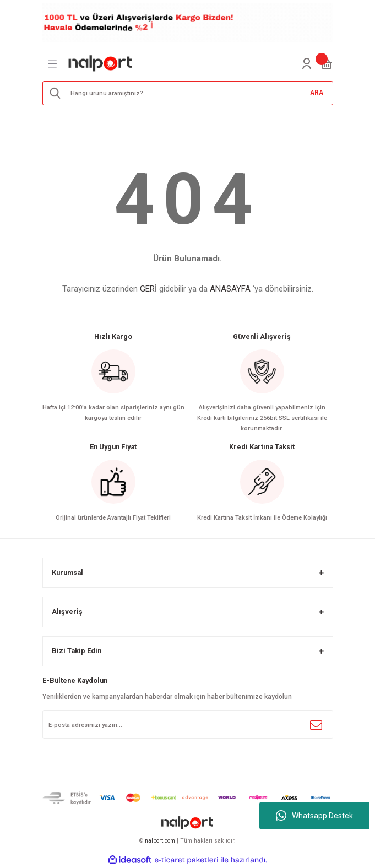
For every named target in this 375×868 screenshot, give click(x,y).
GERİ (148, 289)
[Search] (188, 93)
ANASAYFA (230, 289)
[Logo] (101, 64)
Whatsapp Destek (314, 816)
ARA (317, 93)
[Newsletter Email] (188, 725)
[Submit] (316, 725)
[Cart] (327, 64)
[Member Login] (307, 64)
